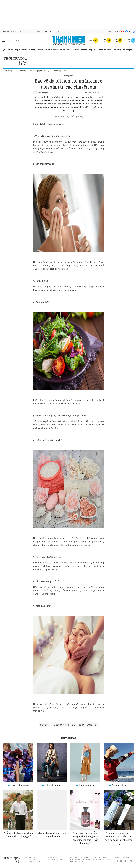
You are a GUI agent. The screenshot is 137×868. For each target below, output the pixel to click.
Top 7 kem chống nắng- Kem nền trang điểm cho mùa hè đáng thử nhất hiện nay (119, 838)
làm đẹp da (92, 725)
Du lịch (62, 50)
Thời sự (10, 50)
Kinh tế (24, 50)
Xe (105, 50)
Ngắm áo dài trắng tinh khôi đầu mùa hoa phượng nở (18, 835)
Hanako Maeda (86, 785)
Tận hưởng (57, 71)
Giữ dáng (23, 71)
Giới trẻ (47, 50)
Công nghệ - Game (95, 50)
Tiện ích (52, 31)
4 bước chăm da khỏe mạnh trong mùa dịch (52, 835)
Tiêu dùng (117, 50)
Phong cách (68, 76)
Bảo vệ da (44, 725)
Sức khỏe (40, 50)
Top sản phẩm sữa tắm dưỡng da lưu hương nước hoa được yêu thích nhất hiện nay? (85, 838)
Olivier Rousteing (20, 785)
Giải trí (76, 50)
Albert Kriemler (53, 785)
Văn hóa (69, 50)
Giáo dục (55, 50)
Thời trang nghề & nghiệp (40, 71)
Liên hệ (60, 31)
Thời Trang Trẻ (43, 93)
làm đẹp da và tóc (60, 725)
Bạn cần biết (42, 31)
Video (109, 50)
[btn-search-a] (11, 40)
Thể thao (83, 50)
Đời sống (31, 50)
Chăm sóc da (78, 725)
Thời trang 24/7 (10, 71)
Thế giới (17, 50)
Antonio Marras (120, 785)
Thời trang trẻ (127, 50)
